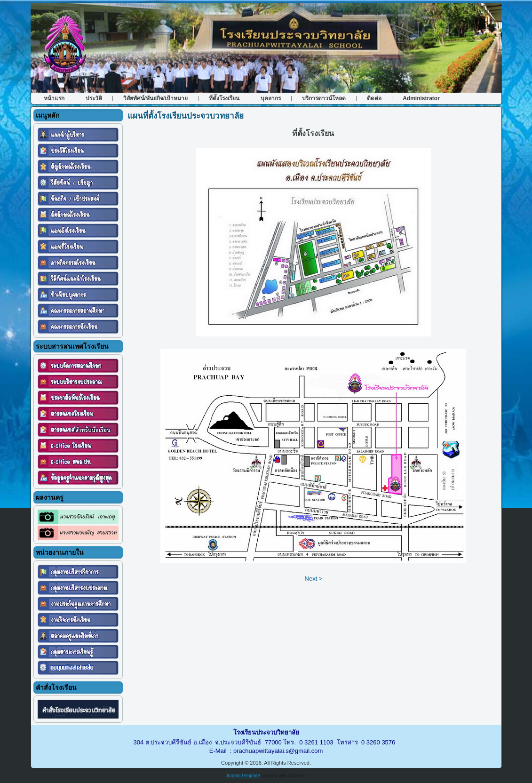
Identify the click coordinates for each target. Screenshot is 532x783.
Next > (314, 579)
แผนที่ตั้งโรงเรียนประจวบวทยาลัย (186, 116)
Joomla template (243, 776)
